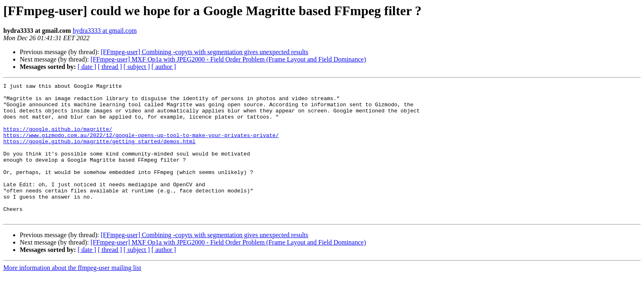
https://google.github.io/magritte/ (58, 139)
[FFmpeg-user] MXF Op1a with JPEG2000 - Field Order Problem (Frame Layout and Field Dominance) (228, 59)
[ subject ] (137, 67)
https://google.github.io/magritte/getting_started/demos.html (99, 153)
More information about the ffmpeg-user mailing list (72, 295)
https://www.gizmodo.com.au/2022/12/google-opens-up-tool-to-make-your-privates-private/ (141, 146)
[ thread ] (110, 67)
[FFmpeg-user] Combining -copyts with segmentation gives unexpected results (204, 52)
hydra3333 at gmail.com (105, 31)
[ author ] (164, 67)
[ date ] (87, 67)
